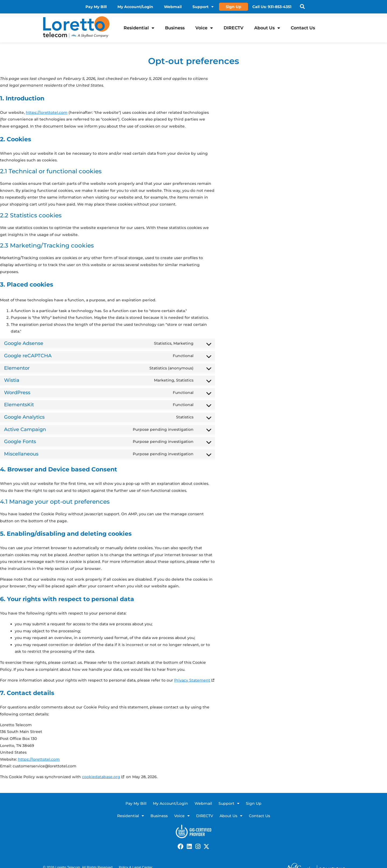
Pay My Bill (96, 7)
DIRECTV (234, 28)
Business (175, 28)
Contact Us (303, 28)
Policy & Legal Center (136, 861)
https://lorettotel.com (47, 112)
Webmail (173, 7)
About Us (267, 28)
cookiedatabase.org (101, 777)
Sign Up (234, 7)
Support (203, 7)
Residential (139, 28)
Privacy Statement (192, 680)
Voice (204, 28)
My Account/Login (135, 7)
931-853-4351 (279, 7)
